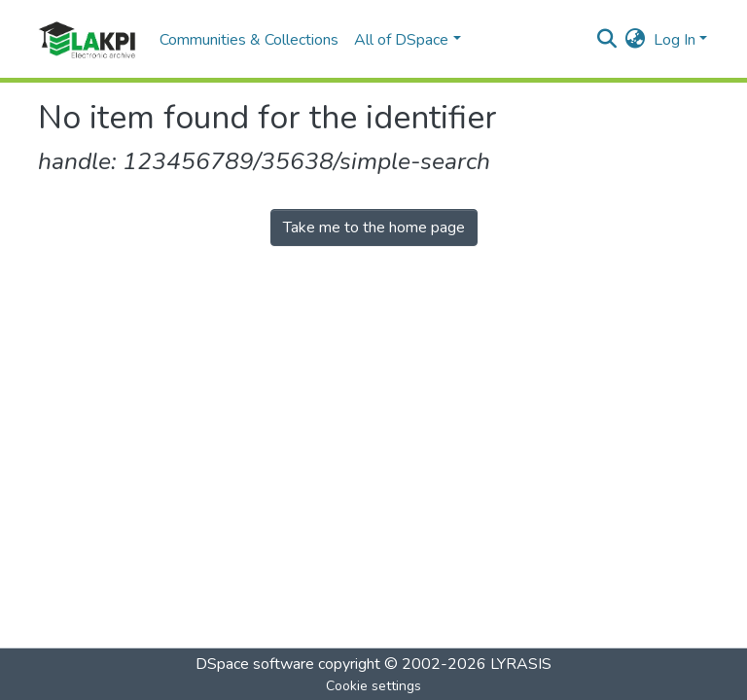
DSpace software (255, 664)
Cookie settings (373, 686)
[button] (636, 40)
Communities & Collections (249, 40)
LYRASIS (521, 664)
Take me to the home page (374, 227)
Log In (675, 40)
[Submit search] (607, 40)
